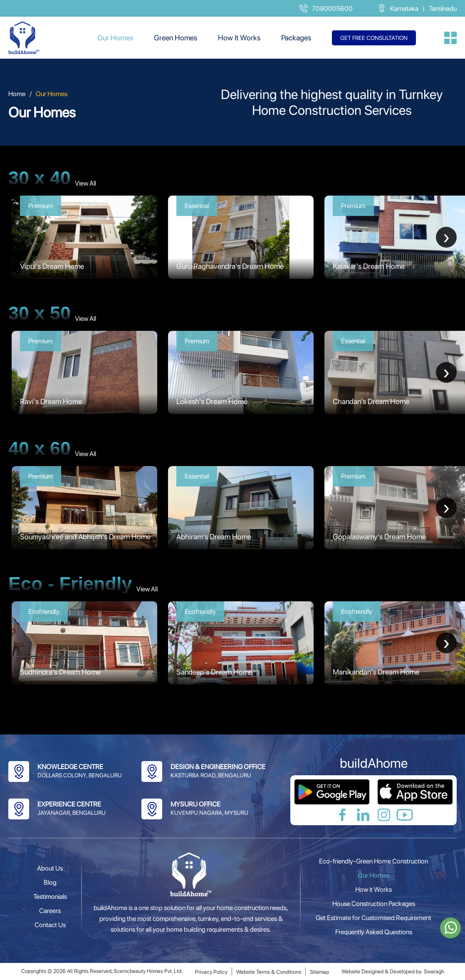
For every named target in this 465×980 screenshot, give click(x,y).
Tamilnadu (443, 9)
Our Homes (115, 38)
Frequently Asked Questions (374, 932)
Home (17, 94)
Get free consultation (374, 38)
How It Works (239, 38)
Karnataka (404, 9)
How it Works (373, 889)
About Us (50, 868)
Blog (50, 882)
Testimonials (50, 897)
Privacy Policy (211, 972)
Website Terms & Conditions (269, 972)
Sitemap (319, 972)
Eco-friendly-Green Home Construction (373, 861)
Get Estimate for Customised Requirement (373, 918)
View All (85, 183)
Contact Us (50, 925)
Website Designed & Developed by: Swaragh (393, 971)
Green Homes (176, 38)
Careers (50, 911)
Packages (296, 38)
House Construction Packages (374, 904)
